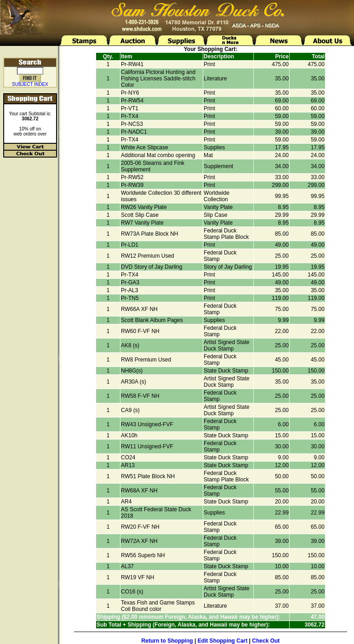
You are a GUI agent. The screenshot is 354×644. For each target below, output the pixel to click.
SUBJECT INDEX (30, 84)
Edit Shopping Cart (223, 641)
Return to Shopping (167, 641)
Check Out (266, 641)
